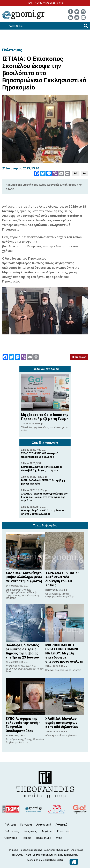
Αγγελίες (47, 831)
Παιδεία (27, 838)
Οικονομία (11, 838)
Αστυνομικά (44, 825)
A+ (76, 173)
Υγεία (59, 838)
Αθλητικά (61, 825)
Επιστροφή (79, 357)
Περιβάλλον (43, 838)
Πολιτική (10, 825)
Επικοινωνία (77, 850)
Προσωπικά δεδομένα (31, 850)
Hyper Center (57, 860)
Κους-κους (30, 831)
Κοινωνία (26, 825)
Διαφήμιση (64, 850)
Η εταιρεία (13, 850)
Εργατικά (63, 831)
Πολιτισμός (12, 50)
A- (84, 173)
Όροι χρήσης (50, 850)
